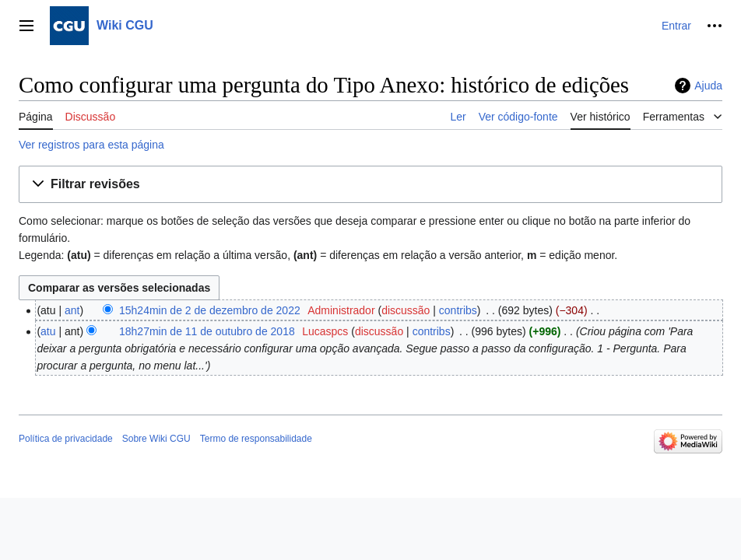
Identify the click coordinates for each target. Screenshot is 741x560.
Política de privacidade (66, 439)
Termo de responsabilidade (256, 439)
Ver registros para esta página (91, 145)
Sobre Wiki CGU (156, 439)
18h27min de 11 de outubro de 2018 (207, 331)
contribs (458, 310)
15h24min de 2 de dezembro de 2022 (210, 310)
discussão (406, 310)
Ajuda (708, 86)
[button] (370, 185)
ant (72, 310)
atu (48, 331)
